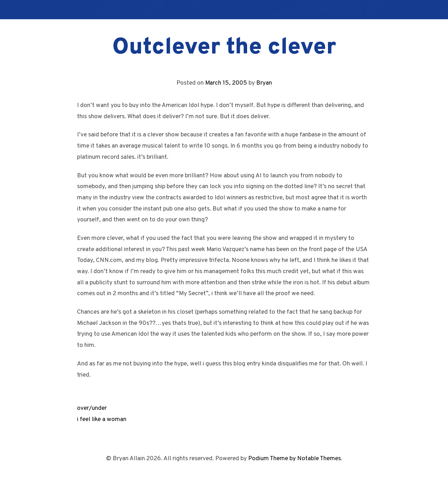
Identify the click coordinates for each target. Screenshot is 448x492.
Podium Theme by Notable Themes (295, 459)
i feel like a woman (102, 419)
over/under (92, 408)
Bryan (264, 83)
